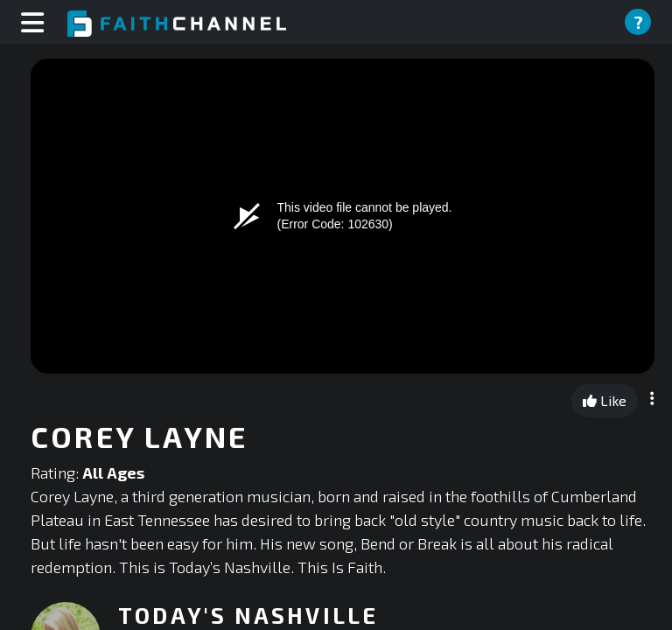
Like (605, 400)
